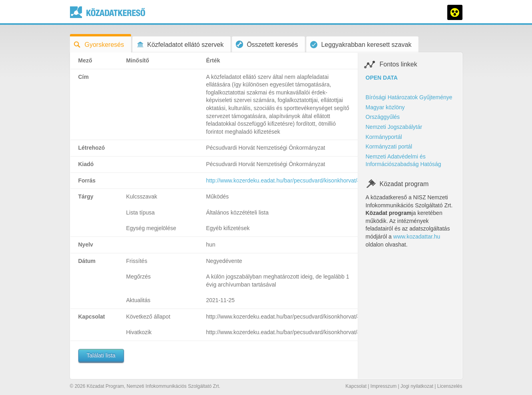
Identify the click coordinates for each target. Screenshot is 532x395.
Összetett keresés (267, 44)
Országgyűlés (383, 117)
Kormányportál (384, 137)
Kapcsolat (356, 386)
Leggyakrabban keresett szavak (361, 45)
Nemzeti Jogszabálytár (394, 127)
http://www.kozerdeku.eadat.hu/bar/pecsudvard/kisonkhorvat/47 (285, 180)
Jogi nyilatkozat (417, 386)
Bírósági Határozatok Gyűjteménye (409, 97)
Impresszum (384, 386)
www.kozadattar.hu (417, 237)
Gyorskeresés (99, 45)
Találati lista (101, 355)
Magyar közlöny (385, 107)
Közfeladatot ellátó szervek (180, 45)
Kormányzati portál (389, 146)
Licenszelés (450, 386)
